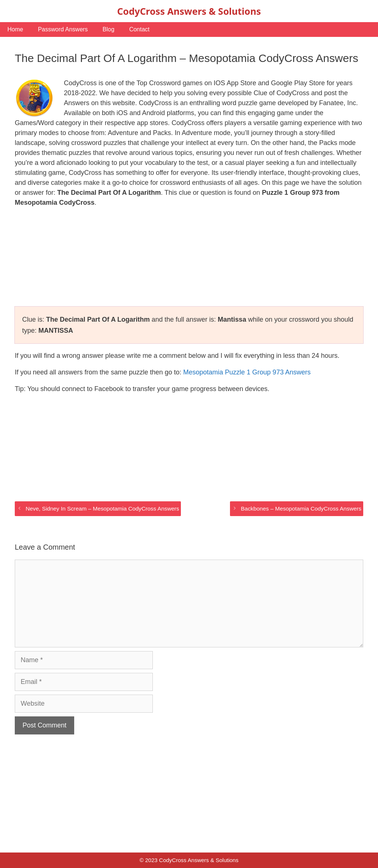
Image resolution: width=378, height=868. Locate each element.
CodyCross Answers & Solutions (189, 11)
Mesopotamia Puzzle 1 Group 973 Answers (247, 372)
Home (15, 29)
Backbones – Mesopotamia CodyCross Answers (301, 509)
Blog (109, 29)
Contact (139, 29)
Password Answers (63, 29)
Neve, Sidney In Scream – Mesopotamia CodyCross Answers (102, 509)
